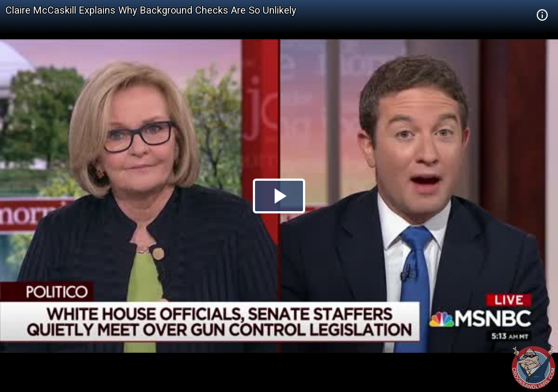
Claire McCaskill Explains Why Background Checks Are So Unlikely (151, 10)
